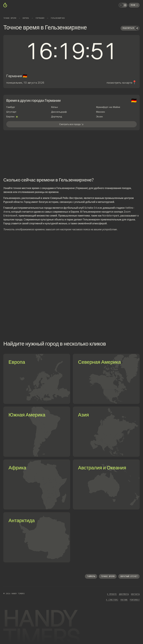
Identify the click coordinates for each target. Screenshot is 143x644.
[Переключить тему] (123, 5)
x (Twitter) (112, 600)
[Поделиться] (130, 28)
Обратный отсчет (129, 576)
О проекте (112, 594)
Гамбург (11, 107)
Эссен (99, 116)
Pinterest (135, 600)
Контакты (135, 594)
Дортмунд (57, 116)
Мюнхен (100, 112)
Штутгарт (11, 112)
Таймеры (91, 576)
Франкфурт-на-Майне (108, 107)
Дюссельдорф (59, 112)
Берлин (12, 116)
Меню (134, 5)
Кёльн (54, 107)
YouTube (124, 600)
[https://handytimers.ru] (6, 5)
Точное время (108, 576)
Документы (124, 594)
